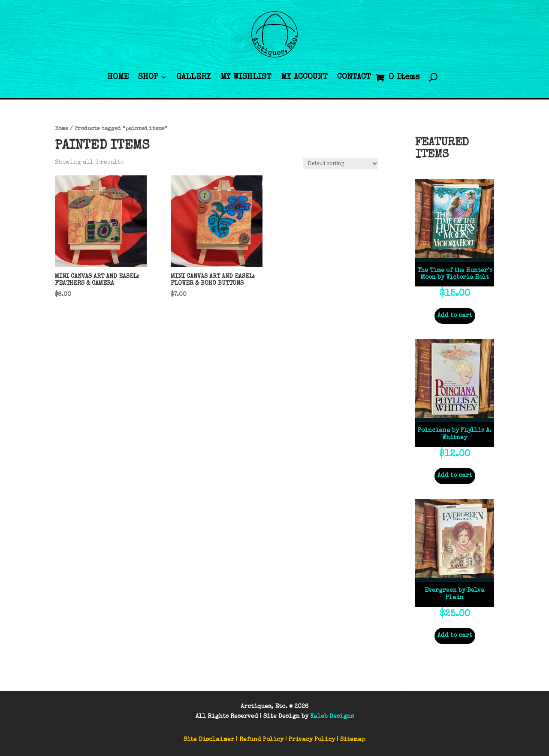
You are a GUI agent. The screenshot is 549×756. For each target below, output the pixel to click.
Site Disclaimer (209, 740)
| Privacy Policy (310, 740)
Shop (148, 77)
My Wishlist (246, 77)
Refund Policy (261, 740)
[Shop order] (341, 164)
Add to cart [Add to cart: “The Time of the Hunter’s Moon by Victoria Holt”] (455, 316)
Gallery (194, 77)
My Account (304, 77)
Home (118, 77)
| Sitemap (351, 740)
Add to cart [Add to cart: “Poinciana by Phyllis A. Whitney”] (455, 476)
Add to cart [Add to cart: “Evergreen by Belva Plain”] (455, 636)
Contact (354, 77)
